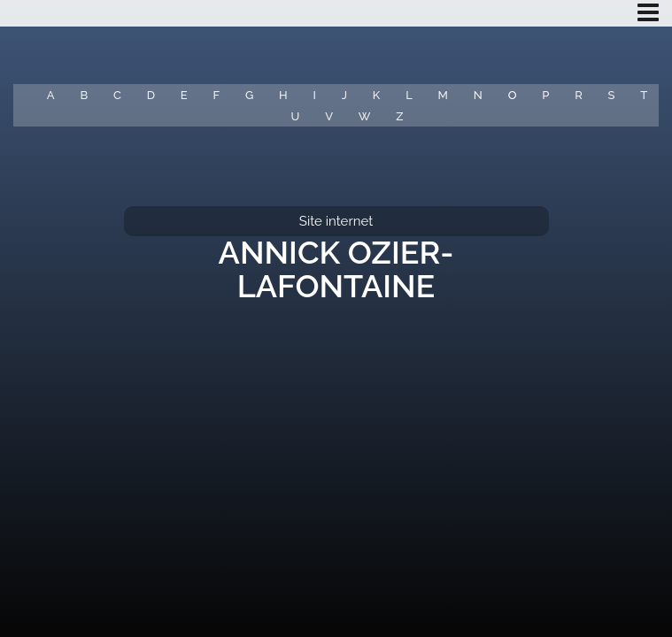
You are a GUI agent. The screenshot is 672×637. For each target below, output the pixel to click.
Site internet (336, 221)
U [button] (296, 116)
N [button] (478, 95)
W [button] (365, 116)
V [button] (329, 116)
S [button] (612, 95)
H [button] (283, 95)
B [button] (84, 95)
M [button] (443, 95)
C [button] (117, 95)
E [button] (184, 95)
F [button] (216, 95)
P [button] (545, 95)
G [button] (249, 95)
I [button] (315, 95)
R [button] (579, 95)
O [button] (513, 95)
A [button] (51, 95)
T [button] (644, 95)
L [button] (409, 95)
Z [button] (399, 116)
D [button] (151, 95)
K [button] (376, 95)
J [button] (344, 95)
